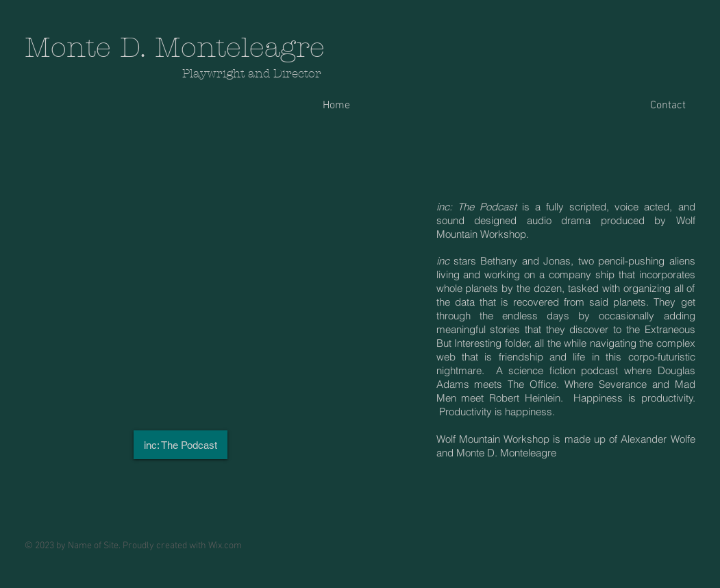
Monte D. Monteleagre (175, 48)
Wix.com (225, 546)
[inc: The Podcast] (181, 445)
